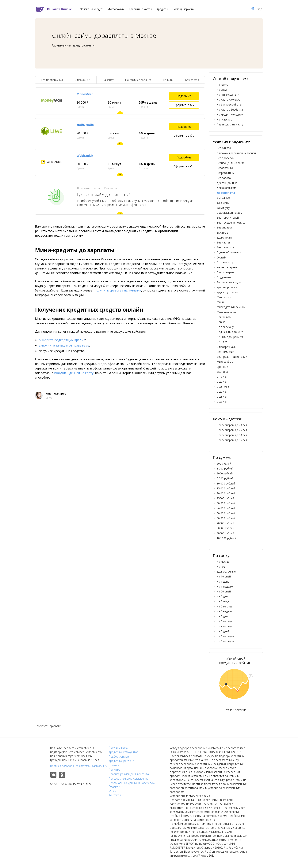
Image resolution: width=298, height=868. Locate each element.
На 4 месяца (225, 626)
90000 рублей (225, 533)
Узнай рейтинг (236, 710)
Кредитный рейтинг (121, 761)
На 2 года (223, 601)
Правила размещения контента (129, 774)
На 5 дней (223, 631)
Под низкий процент (230, 332)
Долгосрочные (226, 571)
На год (221, 567)
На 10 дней (224, 576)
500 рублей (224, 464)
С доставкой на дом (230, 213)
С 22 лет (222, 392)
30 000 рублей (226, 503)
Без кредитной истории (232, 357)
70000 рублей (225, 523)
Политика (115, 770)
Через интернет (227, 267)
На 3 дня (222, 616)
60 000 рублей (226, 518)
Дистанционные (227, 183)
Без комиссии (225, 352)
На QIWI (222, 90)
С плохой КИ (83, 80)
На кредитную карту (230, 115)
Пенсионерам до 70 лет (232, 425)
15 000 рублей (226, 488)
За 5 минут (224, 203)
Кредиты (162, 9)
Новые (221, 322)
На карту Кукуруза (228, 100)
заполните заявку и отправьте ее (64, 345)
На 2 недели (224, 611)
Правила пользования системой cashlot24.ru (79, 766)
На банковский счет (230, 104)
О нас (112, 791)
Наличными (224, 317)
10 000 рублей (226, 483)
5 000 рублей (225, 478)
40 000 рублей (226, 508)
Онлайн (222, 257)
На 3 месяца (225, 621)
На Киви (168, 80)
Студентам (224, 277)
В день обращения (229, 252)
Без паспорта (225, 247)
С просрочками (226, 347)
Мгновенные (225, 297)
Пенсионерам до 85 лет (232, 440)
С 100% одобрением (230, 337)
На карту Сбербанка (138, 80)
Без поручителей (228, 218)
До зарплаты (226, 193)
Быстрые (222, 233)
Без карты (223, 242)
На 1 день (223, 582)
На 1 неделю (225, 586)
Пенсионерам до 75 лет (232, 430)
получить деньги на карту (74, 373)
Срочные (222, 367)
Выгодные (223, 198)
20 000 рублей (226, 493)
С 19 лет (222, 377)
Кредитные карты (140, 9)
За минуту (223, 208)
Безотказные (225, 168)
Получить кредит (119, 748)
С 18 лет (222, 342)
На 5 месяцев (225, 636)
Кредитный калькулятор (124, 752)
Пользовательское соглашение (129, 779)
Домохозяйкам (226, 188)
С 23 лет (222, 397)
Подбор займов (119, 757)
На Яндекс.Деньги (228, 95)
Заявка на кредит (91, 9)
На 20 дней (224, 591)
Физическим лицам (229, 282)
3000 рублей (225, 473)
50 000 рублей (226, 513)
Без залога (224, 178)
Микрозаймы (116, 9)
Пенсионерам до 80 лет (232, 435)
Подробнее (184, 96)
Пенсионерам (225, 272)
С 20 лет (222, 382)
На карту (108, 80)
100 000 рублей (227, 538)
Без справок (225, 227)
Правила (114, 765)
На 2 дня (222, 596)
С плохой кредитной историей (236, 153)
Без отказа (192, 80)
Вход (257, 9)
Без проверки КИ (52, 80)
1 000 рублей (225, 468)
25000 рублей (225, 498)
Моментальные (227, 312)
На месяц (223, 562)
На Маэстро (224, 119)
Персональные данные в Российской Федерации (132, 785)
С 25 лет (222, 401)
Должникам (224, 237)
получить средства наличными (118, 290)
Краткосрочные (227, 287)
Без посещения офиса (231, 223)
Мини (220, 302)
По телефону (225, 327)
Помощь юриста (183, 9)
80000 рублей (225, 528)
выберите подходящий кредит (62, 340)
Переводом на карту (230, 124)
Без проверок (225, 158)
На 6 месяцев (225, 641)
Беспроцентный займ (230, 163)
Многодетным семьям (231, 307)
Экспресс (222, 372)
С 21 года (223, 386)
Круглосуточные (227, 292)
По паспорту (225, 262)
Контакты (115, 795)
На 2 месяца (225, 606)
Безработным (226, 173)
